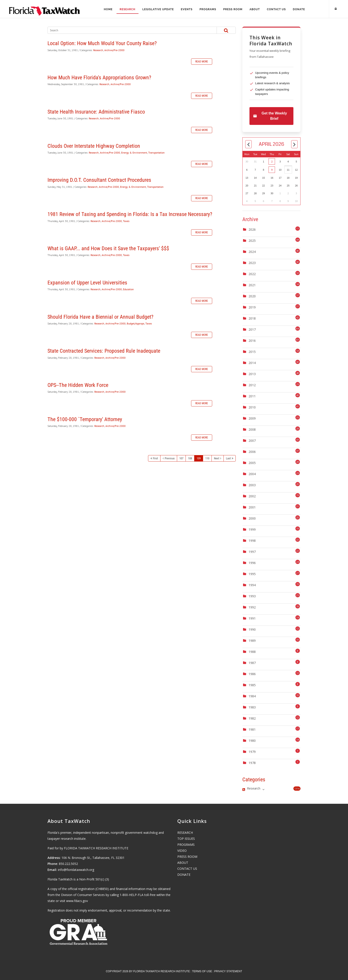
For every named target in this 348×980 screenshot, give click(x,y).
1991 (252, 618)
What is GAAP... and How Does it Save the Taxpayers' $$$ (108, 248)
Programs (208, 9)
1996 (252, 563)
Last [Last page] (228, 458)
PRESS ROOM (187, 857)
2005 (252, 463)
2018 (252, 318)
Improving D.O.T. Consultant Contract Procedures (99, 180)
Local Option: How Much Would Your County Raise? (102, 43)
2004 (252, 474)
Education (128, 289)
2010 (252, 407)
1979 (252, 752)
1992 (252, 607)
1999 (252, 529)
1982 (252, 718)
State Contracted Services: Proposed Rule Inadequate (104, 351)
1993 (252, 596)
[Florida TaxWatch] (44, 9)
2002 (252, 496)
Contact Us (277, 9)
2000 (252, 518)
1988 (252, 652)
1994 (252, 585)
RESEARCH (185, 833)
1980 (252, 741)
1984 (252, 696)
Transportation (156, 153)
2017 (252, 329)
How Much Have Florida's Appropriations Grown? (99, 78)
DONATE (184, 875)
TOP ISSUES (186, 839)
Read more (202, 62)
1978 (252, 763)
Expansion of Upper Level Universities (87, 283)
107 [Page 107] (181, 458)
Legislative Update (158, 9)
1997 (252, 552)
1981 (252, 729)
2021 (252, 285)
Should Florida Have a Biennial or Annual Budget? (100, 317)
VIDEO (182, 851)
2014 (252, 363)
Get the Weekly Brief (270, 116)
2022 (252, 274)
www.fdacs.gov (77, 901)
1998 (252, 541)
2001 (252, 507)
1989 (252, 641)
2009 (252, 418)
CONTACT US (187, 869)
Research (127, 9)
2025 (252, 241)
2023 (252, 263)
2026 (252, 229)
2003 (252, 485)
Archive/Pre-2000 (114, 50)
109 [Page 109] (199, 458)
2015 (252, 352)
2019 (252, 307)
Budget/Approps (135, 323)
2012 (252, 385)
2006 (252, 452)
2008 (252, 429)
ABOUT (183, 863)
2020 (252, 296)
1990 (252, 629)
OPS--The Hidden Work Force (78, 385)
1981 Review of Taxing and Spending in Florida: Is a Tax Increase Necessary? (130, 214)
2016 (252, 341)
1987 (252, 663)
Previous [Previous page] (170, 458)
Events (187, 9)
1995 (252, 574)
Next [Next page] (217, 458)
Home (108, 9)
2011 (252, 396)
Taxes (126, 221)
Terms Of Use (202, 971)
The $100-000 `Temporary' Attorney (85, 419)
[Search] (128, 30)
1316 (297, 789)
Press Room (233, 9)
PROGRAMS (186, 845)
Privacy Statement (228, 971)
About (255, 9)
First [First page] (155, 458)
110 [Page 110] (207, 458)
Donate (299, 9)
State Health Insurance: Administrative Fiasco (96, 112)
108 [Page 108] (190, 458)
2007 (252, 441)
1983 (252, 707)
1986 (252, 674)
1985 (252, 685)
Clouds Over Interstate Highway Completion (94, 146)
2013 (252, 374)
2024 (252, 252)
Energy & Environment (134, 153)
